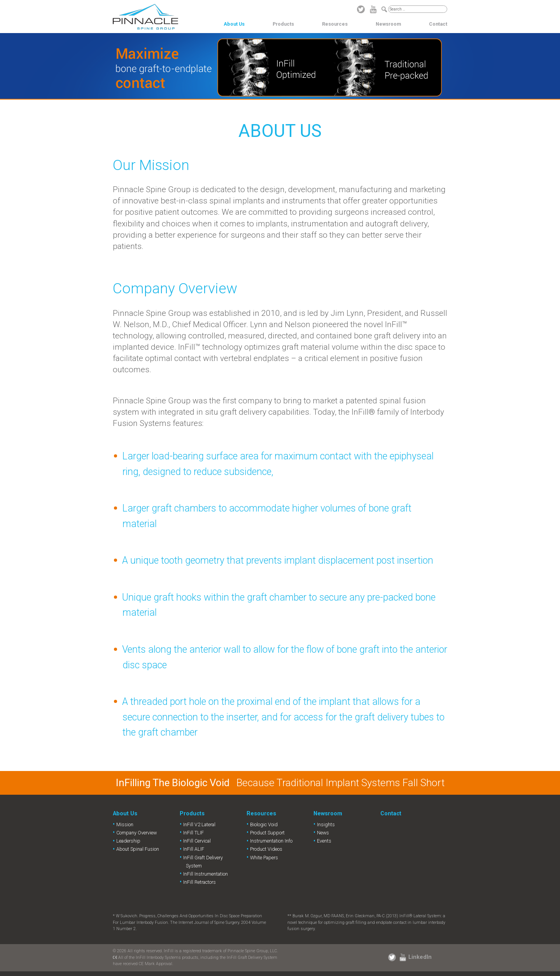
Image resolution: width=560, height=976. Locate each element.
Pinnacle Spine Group (145, 17)
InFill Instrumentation (206, 874)
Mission (125, 824)
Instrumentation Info (271, 841)
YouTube (373, 9)
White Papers (264, 858)
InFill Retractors (199, 882)
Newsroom (388, 24)
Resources (335, 24)
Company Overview (136, 833)
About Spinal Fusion (138, 849)
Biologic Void (264, 824)
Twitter (361, 9)
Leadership (128, 841)
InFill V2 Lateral (199, 824)
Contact (438, 24)
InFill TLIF (193, 833)
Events (324, 841)
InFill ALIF (194, 849)
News (323, 833)
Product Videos (266, 849)
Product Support (267, 833)
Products (283, 24)
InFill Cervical (197, 841)
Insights (326, 824)
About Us (234, 24)
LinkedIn (420, 957)
